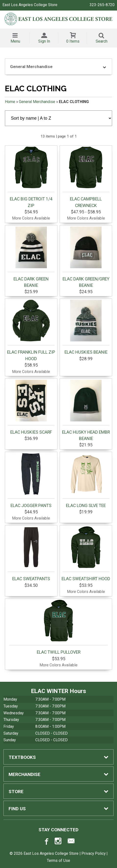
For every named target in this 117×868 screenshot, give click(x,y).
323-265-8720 (102, 5)
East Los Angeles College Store (30, 5)
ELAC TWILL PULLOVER (58, 627)
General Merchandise (37, 102)
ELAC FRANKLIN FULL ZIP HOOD (31, 330)
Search (102, 41)
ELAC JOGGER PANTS (31, 481)
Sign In (44, 41)
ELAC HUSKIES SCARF (31, 407)
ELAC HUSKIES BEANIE (86, 327)
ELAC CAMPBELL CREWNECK (86, 177)
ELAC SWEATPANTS (31, 554)
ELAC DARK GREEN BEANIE (31, 257)
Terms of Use (58, 861)
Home (10, 102)
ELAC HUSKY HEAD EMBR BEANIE (86, 410)
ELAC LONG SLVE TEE (86, 481)
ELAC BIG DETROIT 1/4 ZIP (31, 177)
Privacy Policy (93, 853)
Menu (15, 41)
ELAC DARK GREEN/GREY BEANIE (86, 257)
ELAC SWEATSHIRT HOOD (86, 554)
